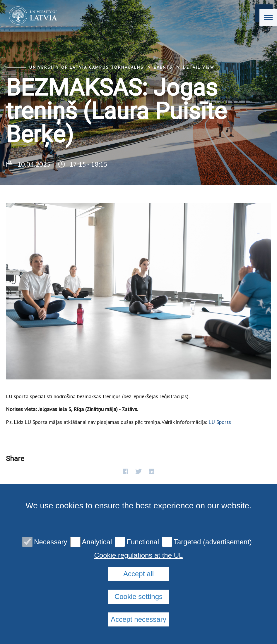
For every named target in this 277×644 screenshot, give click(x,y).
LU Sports (220, 422)
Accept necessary (138, 619)
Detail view (199, 67)
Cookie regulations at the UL (139, 555)
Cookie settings (138, 596)
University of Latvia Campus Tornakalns (86, 67)
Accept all (138, 574)
